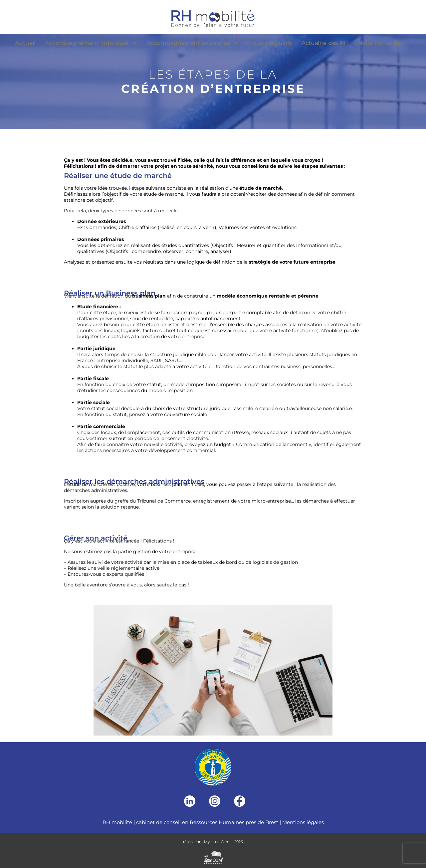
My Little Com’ (217, 842)
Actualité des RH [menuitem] (325, 43)
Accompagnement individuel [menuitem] (91, 43)
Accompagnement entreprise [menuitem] (193, 43)
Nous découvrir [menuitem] (270, 43)
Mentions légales (303, 822)
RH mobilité (117, 822)
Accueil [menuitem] (25, 43)
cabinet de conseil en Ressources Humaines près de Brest (207, 822)
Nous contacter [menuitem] (380, 43)
